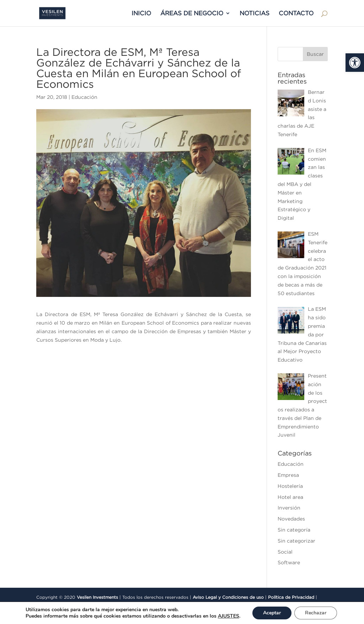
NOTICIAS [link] (255, 14)
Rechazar (316, 613)
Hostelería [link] (290, 486)
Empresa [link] (288, 475)
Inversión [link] (289, 508)
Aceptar (272, 613)
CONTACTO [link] (296, 14)
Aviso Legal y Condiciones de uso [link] (228, 597)
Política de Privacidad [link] (291, 597)
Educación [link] (84, 97)
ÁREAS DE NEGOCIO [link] (192, 14)
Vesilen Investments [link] (97, 597)
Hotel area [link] (290, 497)
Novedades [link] (291, 519)
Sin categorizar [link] (296, 541)
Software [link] (289, 562)
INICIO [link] (141, 14)
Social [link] (285, 552)
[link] (355, 63)
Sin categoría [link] (294, 530)
